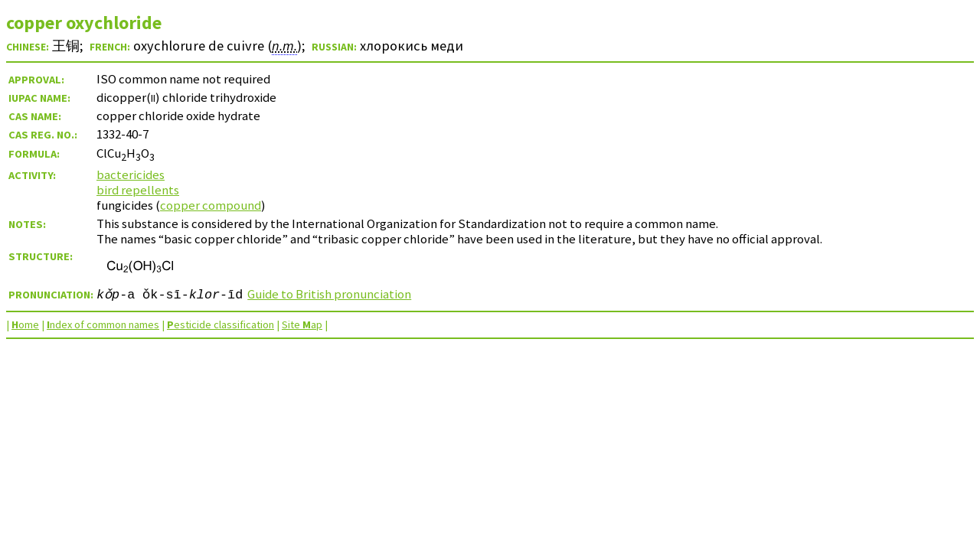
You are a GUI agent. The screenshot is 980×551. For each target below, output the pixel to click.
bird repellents (138, 190)
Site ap (302, 324)
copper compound (211, 205)
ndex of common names (103, 324)
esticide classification (220, 324)
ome (25, 324)
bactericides (131, 174)
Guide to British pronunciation (329, 294)
